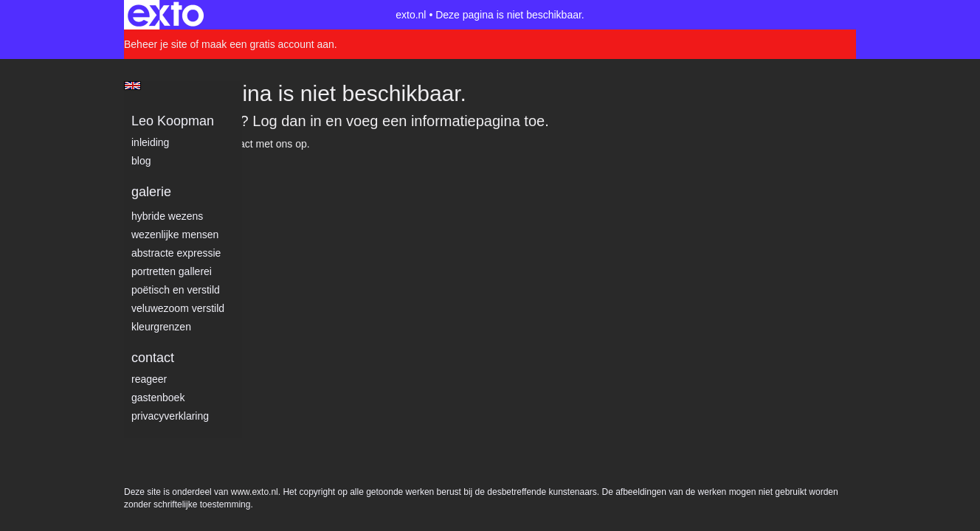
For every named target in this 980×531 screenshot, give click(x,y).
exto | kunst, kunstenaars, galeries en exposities (166, 15)
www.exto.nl (255, 176)
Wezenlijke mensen (175, 235)
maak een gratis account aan (268, 44)
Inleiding (150, 142)
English (132, 86)
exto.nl (411, 15)
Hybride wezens (167, 216)
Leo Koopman (173, 121)
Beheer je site (156, 44)
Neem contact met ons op (248, 144)
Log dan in (287, 121)
